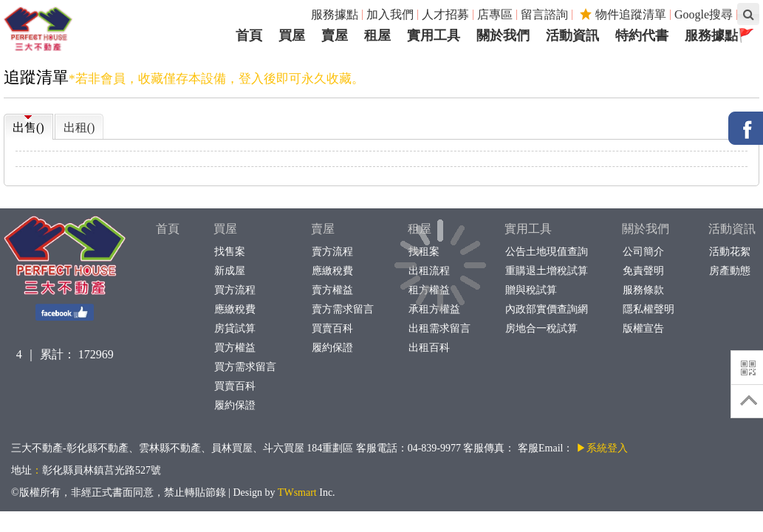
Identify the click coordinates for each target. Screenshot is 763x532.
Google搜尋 (704, 14)
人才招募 (445, 14)
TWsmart (297, 492)
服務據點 (335, 14)
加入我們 (390, 14)
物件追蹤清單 (623, 14)
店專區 (495, 14)
